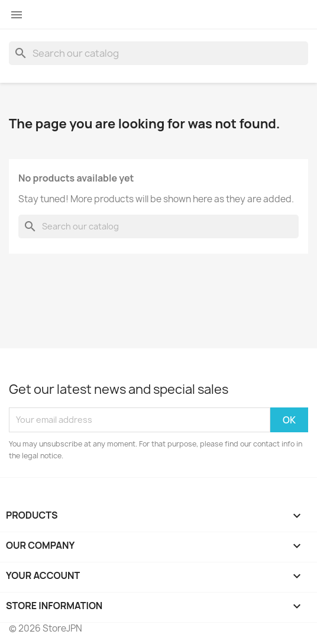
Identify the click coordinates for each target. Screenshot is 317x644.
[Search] (158, 53)
